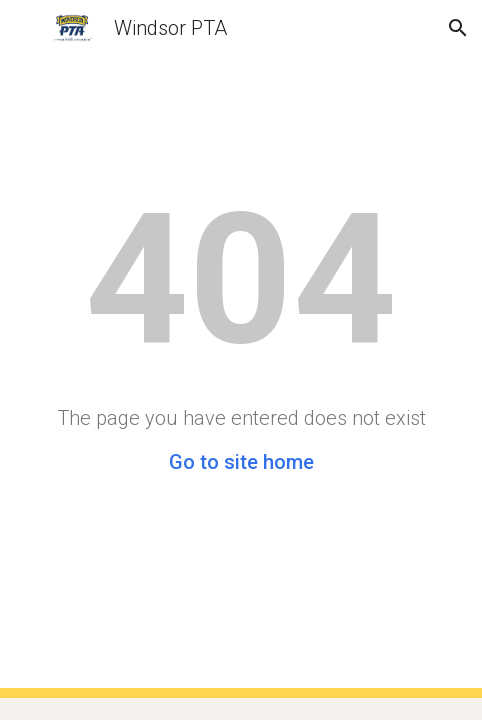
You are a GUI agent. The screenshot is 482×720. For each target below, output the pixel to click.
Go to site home (241, 462)
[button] (24, 27)
